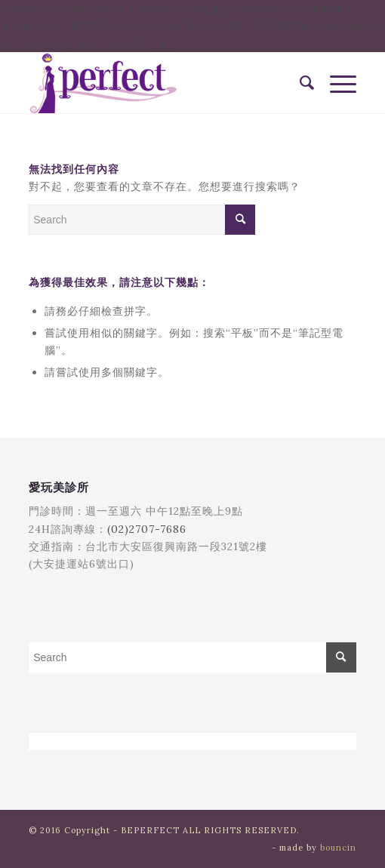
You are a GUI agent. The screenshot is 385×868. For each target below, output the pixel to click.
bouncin (338, 848)
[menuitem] (300, 83)
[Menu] (336, 83)
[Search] (300, 83)
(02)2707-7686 (147, 529)
